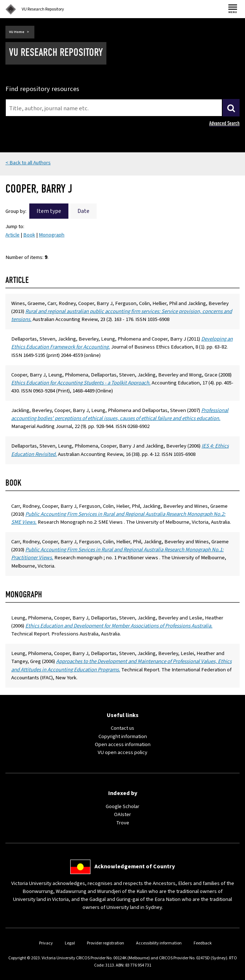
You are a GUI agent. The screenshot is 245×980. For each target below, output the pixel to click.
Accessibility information (159, 943)
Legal (70, 943)
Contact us (122, 728)
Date (83, 211)
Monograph (52, 235)
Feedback (203, 943)
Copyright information (123, 736)
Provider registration (105, 943)
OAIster (122, 814)
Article (12, 235)
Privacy (46, 943)
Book (29, 235)
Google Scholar (122, 806)
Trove (123, 823)
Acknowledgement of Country (135, 866)
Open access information (123, 744)
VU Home (17, 32)
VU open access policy (122, 752)
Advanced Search (224, 123)
